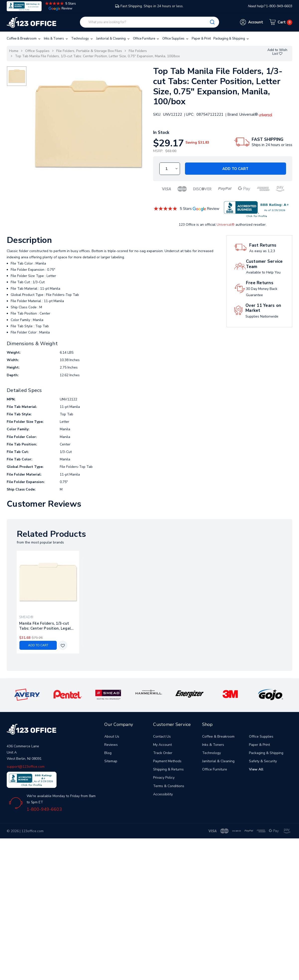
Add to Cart (235, 169)
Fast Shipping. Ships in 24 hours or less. (149, 6)
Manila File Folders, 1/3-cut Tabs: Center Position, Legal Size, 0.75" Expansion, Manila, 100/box (46, 626)
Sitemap (111, 761)
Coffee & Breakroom (24, 39)
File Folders (138, 51)
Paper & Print (201, 39)
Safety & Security (263, 761)
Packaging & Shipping (232, 39)
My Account (162, 745)
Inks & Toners (56, 39)
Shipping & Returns (168, 769)
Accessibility (163, 794)
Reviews (111, 745)
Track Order (163, 753)
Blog (108, 753)
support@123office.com (26, 767)
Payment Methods (167, 761)
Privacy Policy (164, 778)
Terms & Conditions (169, 786)
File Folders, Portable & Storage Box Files (89, 51)
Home (14, 51)
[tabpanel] (48, 602)
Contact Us (162, 736)
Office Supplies (176, 39)
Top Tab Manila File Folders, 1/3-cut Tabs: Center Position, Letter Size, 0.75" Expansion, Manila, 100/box (97, 56)
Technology (82, 39)
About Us (112, 736)
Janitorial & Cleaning (113, 39)
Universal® (226, 225)
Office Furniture (146, 39)
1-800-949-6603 (44, 809)
